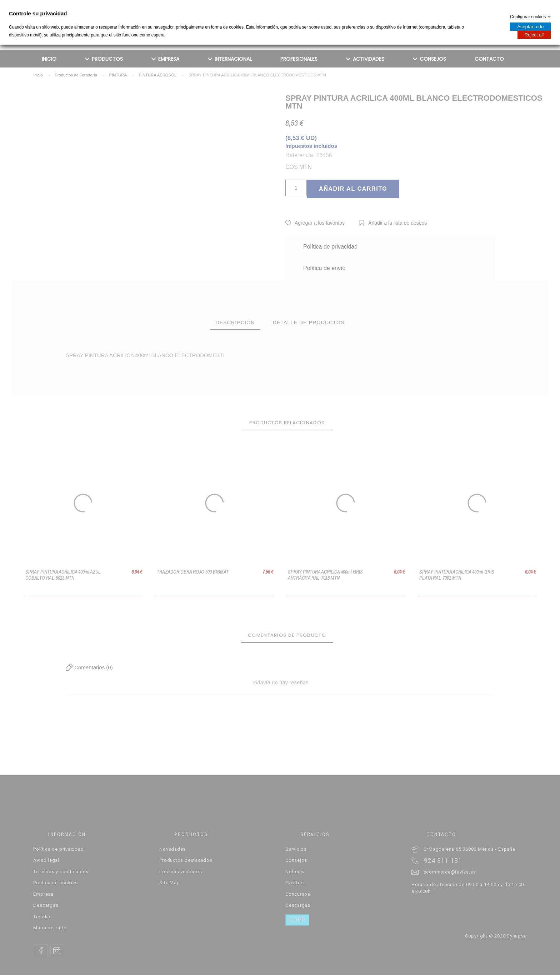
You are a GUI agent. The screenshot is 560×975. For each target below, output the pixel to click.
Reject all (534, 35)
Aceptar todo (530, 27)
